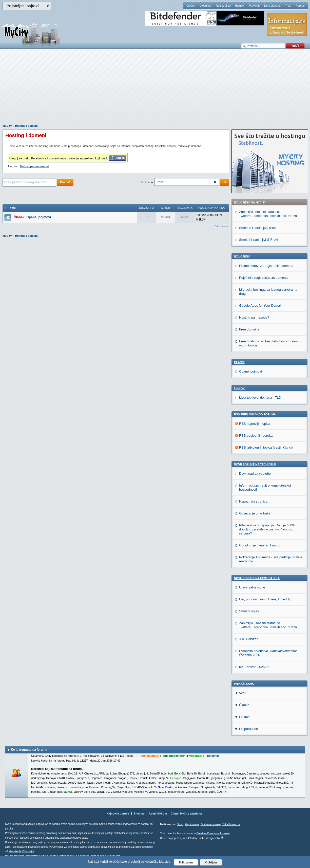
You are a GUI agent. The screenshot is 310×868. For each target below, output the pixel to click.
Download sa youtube (255, 474)
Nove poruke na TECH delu (255, 464)
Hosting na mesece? (254, 317)
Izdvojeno (242, 256)
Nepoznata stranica (253, 501)
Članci (239, 362)
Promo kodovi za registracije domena (266, 266)
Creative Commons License (213, 833)
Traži (288, 6)
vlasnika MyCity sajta (21, 851)
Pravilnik (254, 6)
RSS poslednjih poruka (256, 436)
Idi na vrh (223, 226)
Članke (244, 705)
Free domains (249, 329)
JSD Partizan (249, 639)
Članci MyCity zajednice (187, 814)
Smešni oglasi (249, 611)
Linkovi (240, 388)
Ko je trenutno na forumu (29, 750)
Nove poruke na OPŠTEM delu (257, 578)
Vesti (243, 693)
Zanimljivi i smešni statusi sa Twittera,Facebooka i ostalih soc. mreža (268, 214)
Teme (12, 208)
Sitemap (139, 814)
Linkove (245, 717)
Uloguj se (205, 6)
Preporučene (248, 729)
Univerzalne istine (252, 587)
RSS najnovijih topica (255, 424)
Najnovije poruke (118, 814)
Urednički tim (158, 814)
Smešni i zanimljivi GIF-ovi (258, 240)
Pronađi (65, 182)
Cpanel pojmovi (39, 217)
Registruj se (223, 6)
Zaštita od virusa (211, 824)
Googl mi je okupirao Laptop (260, 545)
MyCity (191, 6)
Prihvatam (186, 862)
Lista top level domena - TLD (260, 398)
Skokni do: (147, 182)
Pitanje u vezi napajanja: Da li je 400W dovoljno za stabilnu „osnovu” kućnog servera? (267, 529)
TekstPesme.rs (231, 824)
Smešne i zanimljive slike (257, 228)
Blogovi (240, 6)
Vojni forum (192, 824)
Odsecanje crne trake (255, 513)
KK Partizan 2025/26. (255, 667)
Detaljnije (213, 756)
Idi (224, 182)
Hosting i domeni (26, 126)
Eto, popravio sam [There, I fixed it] (265, 599)
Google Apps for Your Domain (261, 306)
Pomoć (300, 6)
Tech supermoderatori (34, 166)
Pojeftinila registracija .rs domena (263, 278)
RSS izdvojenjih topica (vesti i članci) (266, 447)
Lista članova (272, 6)
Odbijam (211, 862)
